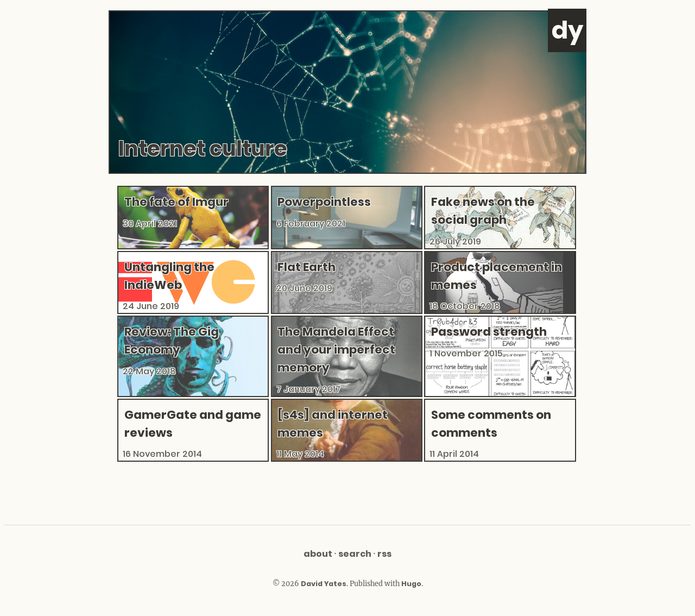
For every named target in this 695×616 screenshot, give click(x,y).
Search (355, 554)
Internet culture (203, 149)
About (318, 554)
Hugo (411, 584)
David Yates (324, 584)
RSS (384, 554)
